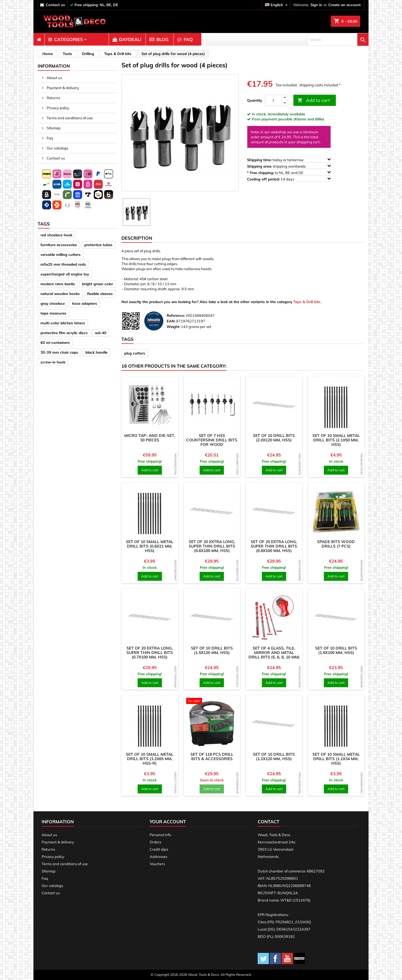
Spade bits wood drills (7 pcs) (336, 544)
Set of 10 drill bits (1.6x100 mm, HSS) (336, 650)
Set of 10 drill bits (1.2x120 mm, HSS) (274, 757)
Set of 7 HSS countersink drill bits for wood (212, 440)
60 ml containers (55, 342)
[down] (285, 103)
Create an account (344, 5)
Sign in (316, 5)
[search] (338, 39)
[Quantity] (273, 100)
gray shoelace (53, 303)
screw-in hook (53, 362)
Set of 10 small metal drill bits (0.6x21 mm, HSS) (150, 546)
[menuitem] (39, 39)
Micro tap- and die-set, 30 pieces (150, 438)
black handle (96, 352)
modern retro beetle (58, 284)
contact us (55, 5)
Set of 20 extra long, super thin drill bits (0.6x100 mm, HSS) (212, 546)
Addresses (158, 857)
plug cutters (135, 353)
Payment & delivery (62, 88)
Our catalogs (57, 148)
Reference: (176, 315)
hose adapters (85, 303)
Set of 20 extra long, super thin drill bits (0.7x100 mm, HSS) (150, 653)
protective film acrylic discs (64, 333)
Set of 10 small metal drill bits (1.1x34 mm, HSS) (336, 759)
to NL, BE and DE (289, 173)
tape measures (53, 313)
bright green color (98, 284)
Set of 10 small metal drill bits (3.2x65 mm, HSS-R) (150, 759)
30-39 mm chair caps (59, 352)
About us (54, 78)
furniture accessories (59, 245)
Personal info (160, 835)
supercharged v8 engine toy (65, 274)
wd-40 (101, 333)
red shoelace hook (56, 235)
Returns (53, 98)
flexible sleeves (100, 294)
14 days (289, 179)
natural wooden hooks (60, 294)
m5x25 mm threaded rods (63, 264)
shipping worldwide (289, 166)
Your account (168, 822)
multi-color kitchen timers (63, 323)
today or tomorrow (289, 160)
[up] (285, 98)
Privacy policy (58, 108)
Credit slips (159, 849)
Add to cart (314, 100)
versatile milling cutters (61, 254)
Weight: (173, 327)
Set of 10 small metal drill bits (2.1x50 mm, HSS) (336, 440)
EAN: (171, 321)
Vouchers (157, 864)
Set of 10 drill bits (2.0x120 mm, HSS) (274, 438)
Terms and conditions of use (69, 118)
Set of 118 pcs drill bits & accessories (212, 757)
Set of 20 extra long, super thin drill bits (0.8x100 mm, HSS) (274, 546)
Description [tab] (137, 238)
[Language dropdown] (277, 5)
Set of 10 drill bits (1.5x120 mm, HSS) (212, 650)
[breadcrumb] (47, 54)
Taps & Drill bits (307, 302)
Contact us (55, 158)
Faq (49, 138)
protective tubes (98, 245)
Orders (155, 842)
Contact (269, 822)
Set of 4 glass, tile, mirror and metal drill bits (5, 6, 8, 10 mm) (274, 653)
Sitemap (53, 128)
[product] (150, 405)
